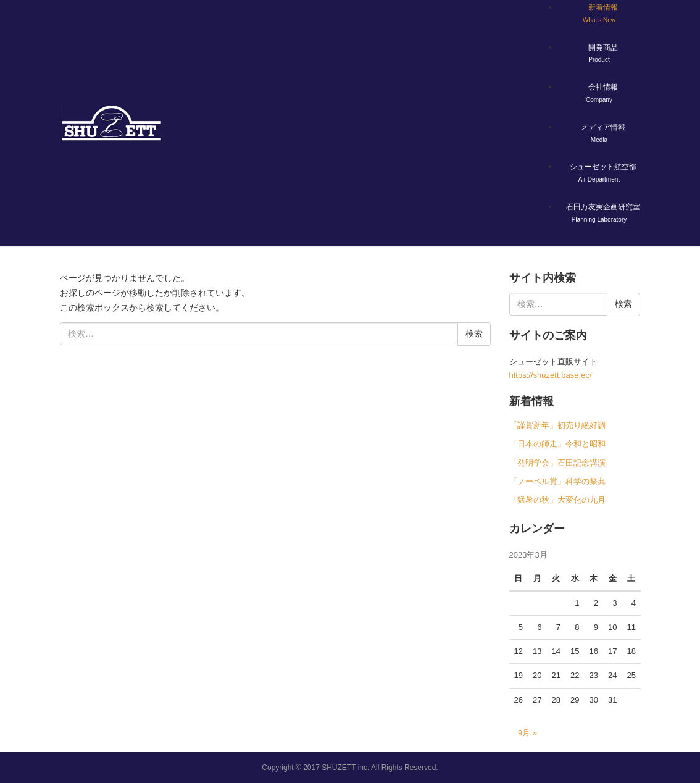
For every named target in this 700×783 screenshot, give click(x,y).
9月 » (527, 733)
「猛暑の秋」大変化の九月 (557, 500)
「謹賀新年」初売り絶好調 (557, 425)
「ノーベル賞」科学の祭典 (557, 481)
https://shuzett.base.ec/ (551, 375)
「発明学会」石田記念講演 (557, 463)
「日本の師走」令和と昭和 (557, 444)
